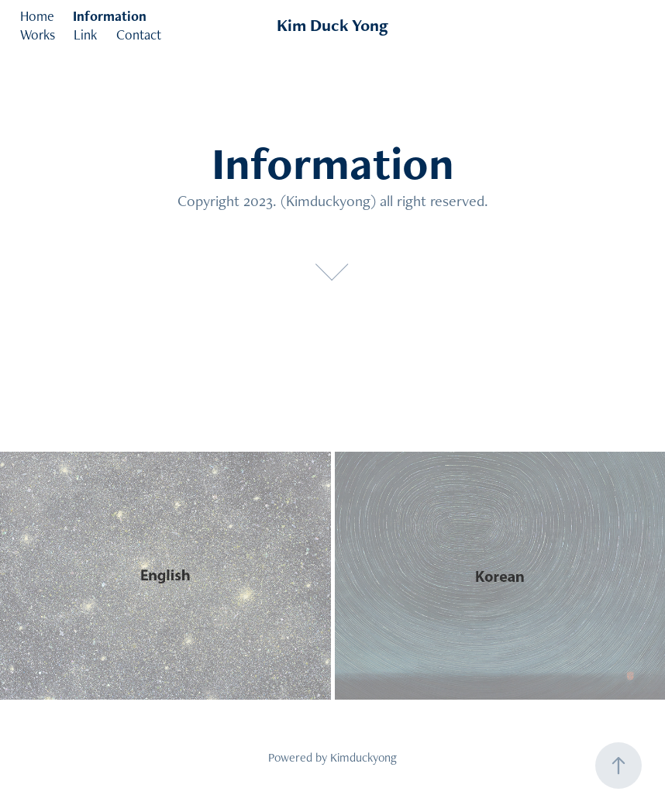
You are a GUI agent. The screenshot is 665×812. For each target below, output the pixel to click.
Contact (139, 34)
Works (38, 34)
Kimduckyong (364, 757)
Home (37, 16)
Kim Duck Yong (332, 25)
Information (110, 16)
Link (85, 34)
